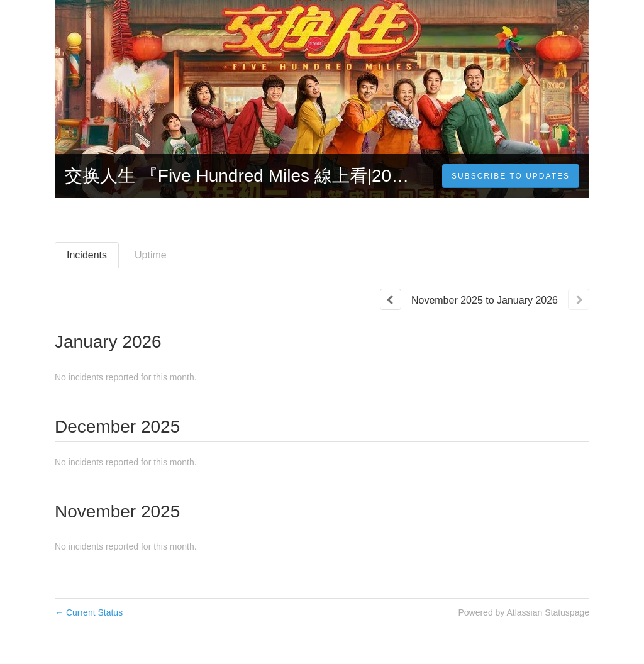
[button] (511, 176)
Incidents (87, 255)
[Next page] (579, 299)
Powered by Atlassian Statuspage (524, 612)
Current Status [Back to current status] (89, 612)
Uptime (151, 255)
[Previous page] (391, 299)
